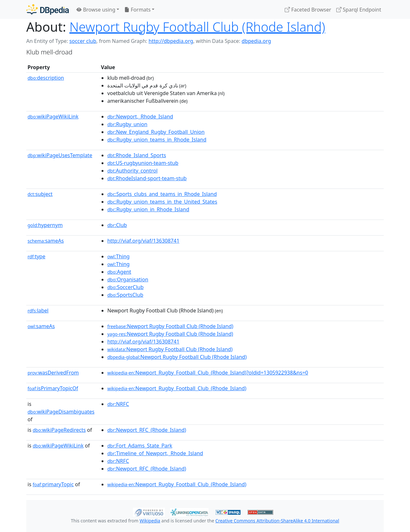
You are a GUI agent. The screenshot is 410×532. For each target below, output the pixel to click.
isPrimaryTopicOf (53, 388)
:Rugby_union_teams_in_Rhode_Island (157, 140)
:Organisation (128, 279)
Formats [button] (137, 10)
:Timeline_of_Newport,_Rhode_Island (155, 453)
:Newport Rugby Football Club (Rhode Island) (170, 326)
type (37, 256)
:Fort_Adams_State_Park (140, 446)
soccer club (83, 41)
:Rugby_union (127, 124)
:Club (117, 225)
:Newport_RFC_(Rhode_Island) (147, 430)
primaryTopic (53, 484)
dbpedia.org (256, 41)
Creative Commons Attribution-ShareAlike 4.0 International (277, 521)
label (38, 310)
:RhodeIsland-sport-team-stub (147, 178)
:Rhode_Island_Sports (137, 155)
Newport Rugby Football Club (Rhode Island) (197, 27)
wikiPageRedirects (59, 430)
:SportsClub (125, 295)
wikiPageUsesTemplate (60, 155)
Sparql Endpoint (359, 10)
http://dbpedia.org (171, 41)
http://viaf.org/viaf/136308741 (143, 241)
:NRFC (118, 404)
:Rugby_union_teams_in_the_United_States (162, 202)
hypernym (45, 225)
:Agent (119, 272)
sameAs (46, 241)
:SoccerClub (125, 287)
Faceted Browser (308, 10)
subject (40, 194)
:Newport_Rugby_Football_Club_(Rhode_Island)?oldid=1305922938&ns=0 (208, 373)
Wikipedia (150, 521)
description (46, 78)
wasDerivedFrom (53, 373)
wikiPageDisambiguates (61, 412)
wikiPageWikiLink (53, 117)
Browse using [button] (96, 10)
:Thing (119, 256)
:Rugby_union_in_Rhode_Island (148, 209)
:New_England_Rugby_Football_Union (156, 132)
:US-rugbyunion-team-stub (143, 163)
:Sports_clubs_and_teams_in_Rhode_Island (162, 194)
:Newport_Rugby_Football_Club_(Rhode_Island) (177, 388)
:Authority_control (132, 171)
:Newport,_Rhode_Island (140, 117)
